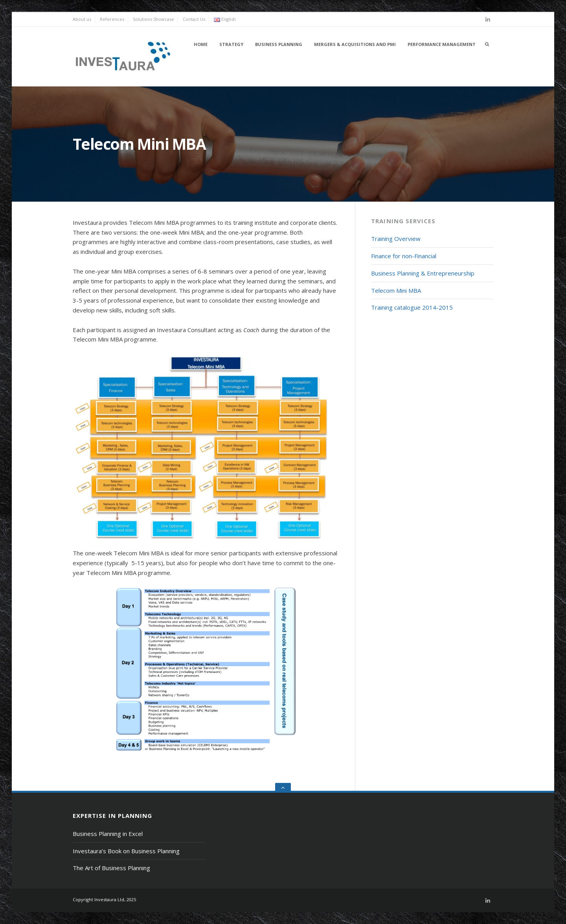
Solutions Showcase (153, 19)
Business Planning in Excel (108, 834)
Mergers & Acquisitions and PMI (355, 44)
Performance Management (442, 44)
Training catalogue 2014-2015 (412, 307)
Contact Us (194, 19)
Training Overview (396, 239)
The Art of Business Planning (111, 868)
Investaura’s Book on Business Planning (126, 851)
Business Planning (279, 44)
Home (201, 44)
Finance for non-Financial (404, 256)
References (112, 19)
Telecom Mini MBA (396, 290)
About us (82, 19)
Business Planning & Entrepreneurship (423, 273)
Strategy (231, 44)
